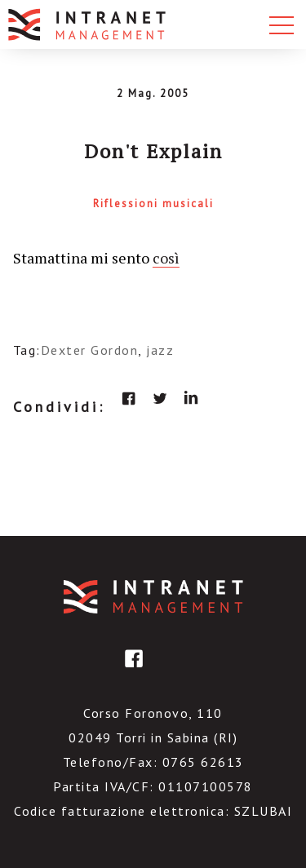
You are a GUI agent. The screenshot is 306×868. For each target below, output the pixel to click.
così (166, 258)
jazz (160, 350)
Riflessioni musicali (153, 204)
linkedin (191, 398)
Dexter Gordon (90, 350)
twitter (160, 398)
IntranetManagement (153, 597)
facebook (129, 398)
